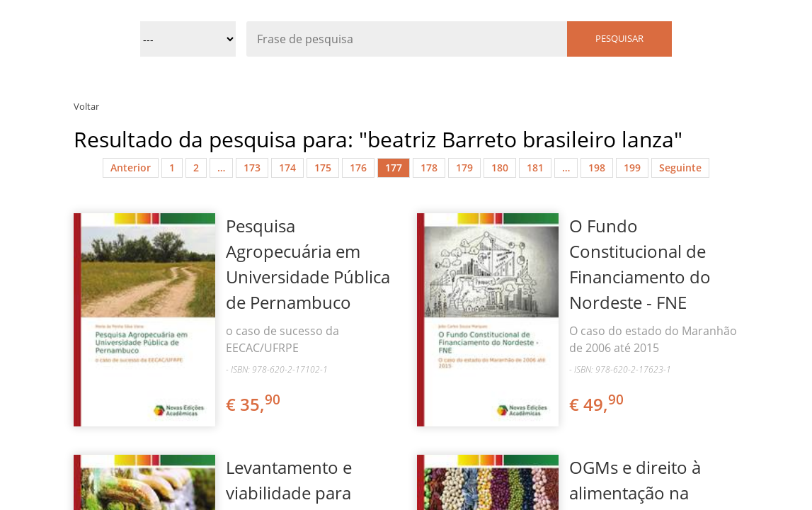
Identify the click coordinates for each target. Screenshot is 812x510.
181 (535, 168)
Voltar (86, 106)
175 (323, 168)
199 (632, 168)
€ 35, (254, 404)
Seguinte (680, 168)
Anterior (131, 168)
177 (394, 168)
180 (500, 168)
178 (429, 168)
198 (597, 168)
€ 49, (597, 404)
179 (464, 168)
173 (252, 168)
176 (358, 168)
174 (287, 168)
